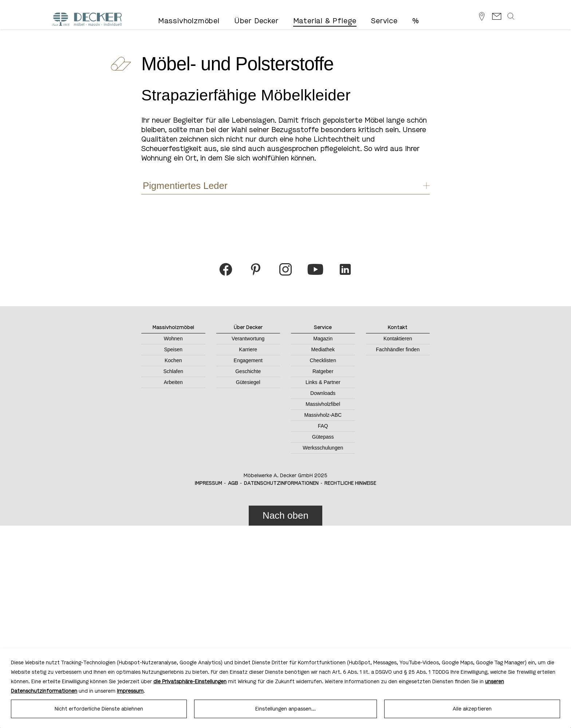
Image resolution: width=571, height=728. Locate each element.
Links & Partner (323, 382)
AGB (233, 483)
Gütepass (323, 437)
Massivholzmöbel (189, 21)
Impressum (208, 483)
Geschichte (248, 371)
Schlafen (173, 371)
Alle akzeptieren (472, 709)
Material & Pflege (325, 21)
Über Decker (256, 21)
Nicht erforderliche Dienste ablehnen (99, 709)
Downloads (323, 393)
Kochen (173, 360)
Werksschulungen (323, 448)
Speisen (173, 349)
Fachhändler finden (398, 349)
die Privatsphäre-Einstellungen (190, 682)
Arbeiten (173, 382)
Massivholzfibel (323, 404)
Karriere (248, 349)
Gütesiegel (248, 382)
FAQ (323, 426)
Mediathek (323, 349)
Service (384, 21)
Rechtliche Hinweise (350, 483)
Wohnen (173, 339)
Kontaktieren (398, 339)
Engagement (248, 360)
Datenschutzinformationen (281, 483)
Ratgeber (323, 371)
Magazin (323, 339)
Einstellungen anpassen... (285, 709)
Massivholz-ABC (323, 415)
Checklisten (323, 360)
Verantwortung (248, 339)
